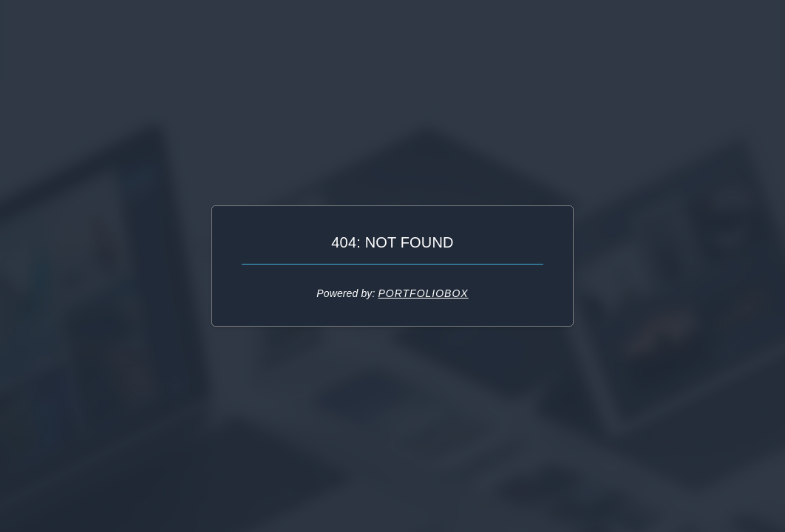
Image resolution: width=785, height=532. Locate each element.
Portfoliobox (423, 293)
